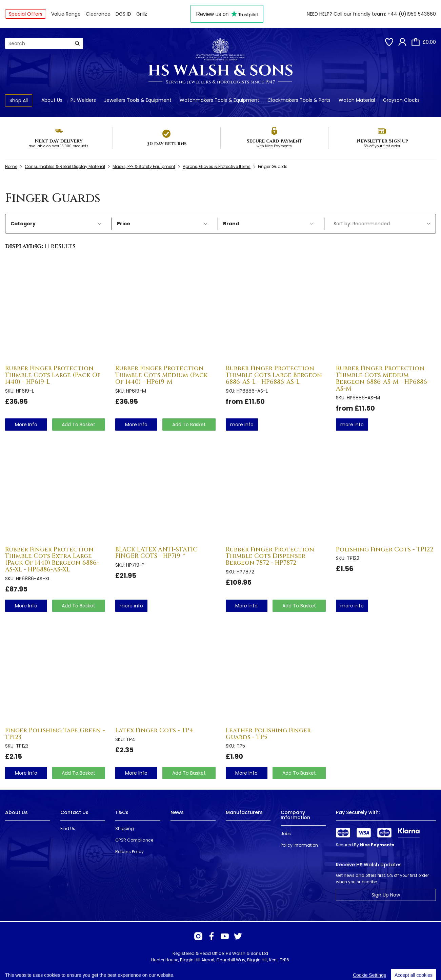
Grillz (142, 14)
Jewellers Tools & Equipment (138, 100)
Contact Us (74, 812)
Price (162, 224)
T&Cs (122, 812)
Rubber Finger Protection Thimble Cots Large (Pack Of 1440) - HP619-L (53, 375)
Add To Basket (78, 425)
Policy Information (299, 845)
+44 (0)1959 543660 (412, 14)
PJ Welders (83, 100)
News (177, 812)
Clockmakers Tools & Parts (299, 100)
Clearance (98, 14)
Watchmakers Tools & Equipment (219, 100)
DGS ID (123, 14)
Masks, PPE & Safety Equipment (144, 166)
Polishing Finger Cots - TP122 (385, 550)
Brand (268, 224)
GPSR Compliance (134, 840)
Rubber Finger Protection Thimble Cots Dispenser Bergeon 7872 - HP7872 (270, 556)
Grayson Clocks (401, 100)
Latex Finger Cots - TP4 (154, 730)
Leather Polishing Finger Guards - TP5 (268, 734)
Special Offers (26, 14)
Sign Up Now (386, 895)
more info (26, 425)
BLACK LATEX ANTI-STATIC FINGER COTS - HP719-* (156, 553)
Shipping (125, 828)
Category (56, 224)
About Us (52, 100)
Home (11, 166)
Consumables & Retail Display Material (65, 166)
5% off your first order (382, 146)
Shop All (19, 100)
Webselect (105, 966)
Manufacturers (244, 812)
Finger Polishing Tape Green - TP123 (55, 734)
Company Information (295, 815)
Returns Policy (129, 852)
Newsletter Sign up (382, 141)
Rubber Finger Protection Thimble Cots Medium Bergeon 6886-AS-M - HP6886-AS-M (383, 378)
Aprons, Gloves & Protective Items (217, 166)
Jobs (286, 834)
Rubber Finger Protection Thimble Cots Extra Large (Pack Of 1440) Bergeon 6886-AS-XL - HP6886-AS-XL (52, 560)
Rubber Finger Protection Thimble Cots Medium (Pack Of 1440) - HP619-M (162, 375)
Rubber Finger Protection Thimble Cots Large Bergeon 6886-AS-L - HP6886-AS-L (274, 375)
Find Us (68, 828)
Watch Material (357, 100)
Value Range (66, 14)
